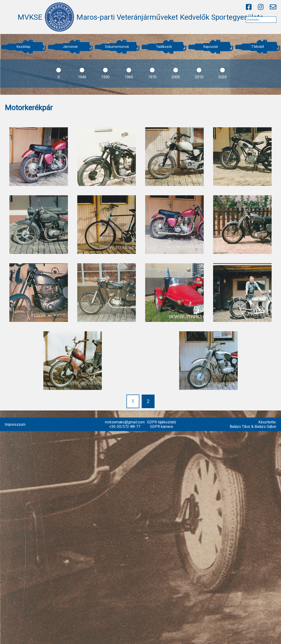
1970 (152, 77)
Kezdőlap (24, 47)
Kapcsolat (211, 47)
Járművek (70, 47)
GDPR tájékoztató (162, 422)
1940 (82, 77)
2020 (222, 77)
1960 (129, 77)
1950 (105, 77)
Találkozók (164, 47)
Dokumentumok (117, 47)
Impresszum (15, 424)
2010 (199, 77)
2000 (176, 77)
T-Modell (258, 47)
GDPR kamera (161, 427)
